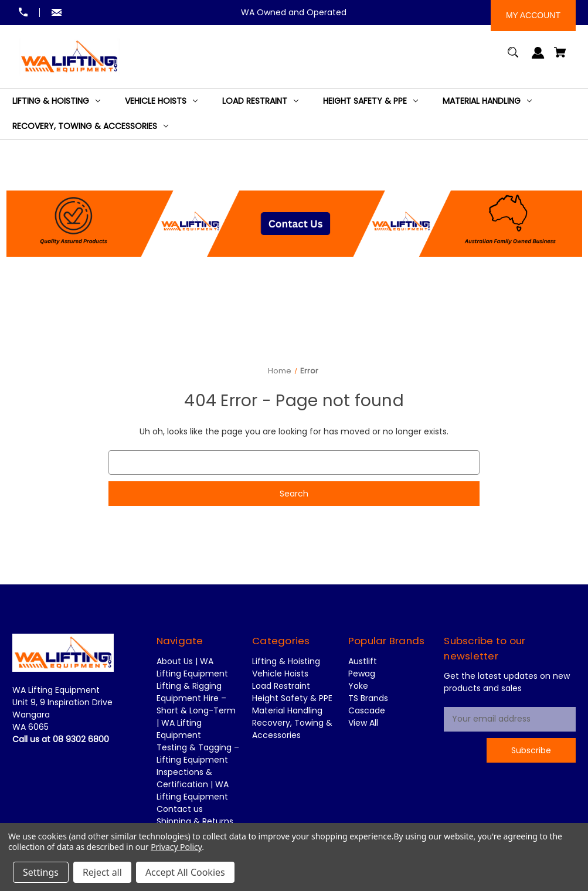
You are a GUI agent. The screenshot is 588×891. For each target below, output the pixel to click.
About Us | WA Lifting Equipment (192, 667)
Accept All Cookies (185, 872)
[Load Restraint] (260, 101)
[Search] (513, 58)
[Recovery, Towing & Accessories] (90, 126)
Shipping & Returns (195, 821)
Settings (41, 872)
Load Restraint (281, 686)
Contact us (180, 809)
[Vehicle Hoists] (161, 101)
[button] (294, 213)
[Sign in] (538, 58)
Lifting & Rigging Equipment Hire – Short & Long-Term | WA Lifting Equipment (196, 710)
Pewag (362, 674)
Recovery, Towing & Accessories (292, 729)
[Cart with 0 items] (560, 58)
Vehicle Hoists (280, 674)
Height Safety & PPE (292, 698)
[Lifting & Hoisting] (56, 101)
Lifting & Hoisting (286, 661)
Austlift (363, 661)
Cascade (367, 710)
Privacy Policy (176, 847)
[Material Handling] (487, 101)
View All (363, 723)
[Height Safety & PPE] (371, 101)
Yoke (358, 686)
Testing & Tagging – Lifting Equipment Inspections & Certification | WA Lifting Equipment (198, 772)
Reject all (102, 872)
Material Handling (287, 710)
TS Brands (368, 698)
